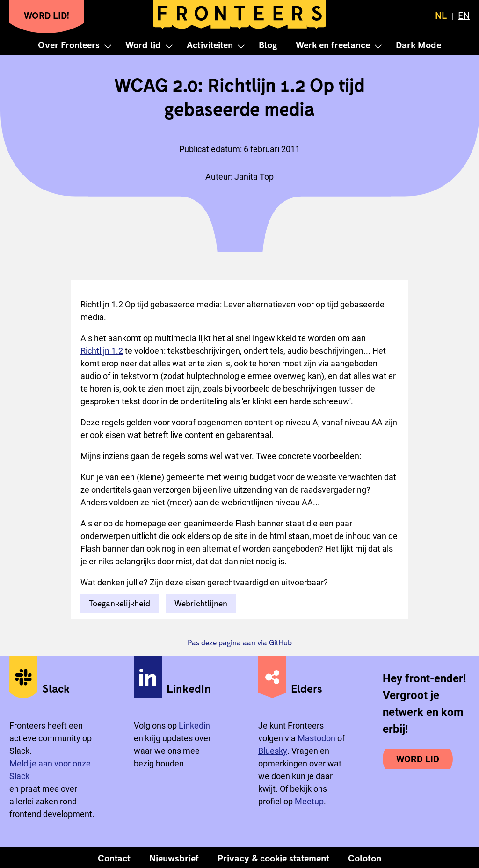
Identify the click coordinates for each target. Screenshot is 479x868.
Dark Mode (418, 44)
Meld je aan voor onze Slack (50, 770)
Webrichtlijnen (201, 603)
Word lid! (47, 15)
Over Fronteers (69, 44)
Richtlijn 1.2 (102, 351)
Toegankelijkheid (120, 603)
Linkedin (194, 726)
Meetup (309, 801)
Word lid (143, 44)
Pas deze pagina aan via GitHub (240, 642)
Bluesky (273, 751)
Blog (268, 44)
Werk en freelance (333, 44)
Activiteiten (210, 44)
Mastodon (316, 738)
